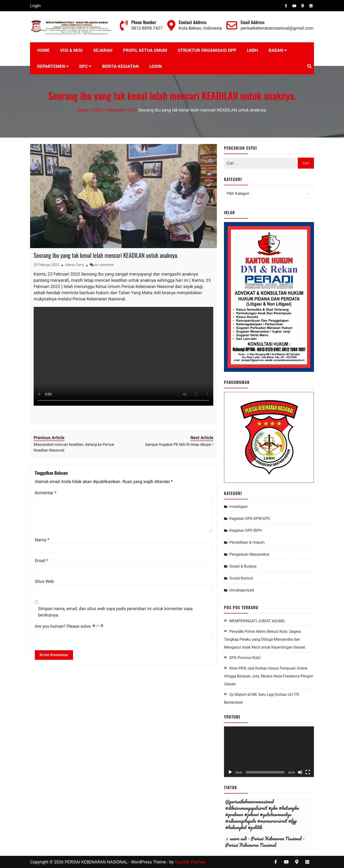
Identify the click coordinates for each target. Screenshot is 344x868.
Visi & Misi (71, 50)
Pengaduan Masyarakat (249, 554)
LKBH (252, 50)
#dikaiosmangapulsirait (246, 808)
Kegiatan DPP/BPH (245, 530)
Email (42, 561)
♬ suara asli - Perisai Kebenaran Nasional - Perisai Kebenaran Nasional (265, 842)
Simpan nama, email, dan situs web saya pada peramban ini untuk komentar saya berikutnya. (115, 612)
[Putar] (230, 772)
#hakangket (236, 827)
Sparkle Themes (190, 862)
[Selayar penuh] (308, 772)
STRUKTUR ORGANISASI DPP (207, 50)
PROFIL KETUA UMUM (145, 50)
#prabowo (234, 814)
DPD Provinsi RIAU (245, 658)
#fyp (292, 821)
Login (35, 6)
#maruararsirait (272, 821)
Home (43, 50)
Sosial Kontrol (241, 578)
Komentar (46, 493)
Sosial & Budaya (243, 566)
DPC (84, 66)
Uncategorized (242, 590)
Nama (42, 540)
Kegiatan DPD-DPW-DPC (250, 519)
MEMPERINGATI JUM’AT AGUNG (257, 621)
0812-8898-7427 (147, 28)
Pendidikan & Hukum (247, 542)
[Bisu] (300, 772)
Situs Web (44, 581)
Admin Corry (74, 265)
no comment (104, 265)
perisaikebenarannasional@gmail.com (277, 28)
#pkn (273, 808)
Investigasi (238, 507)
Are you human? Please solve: (123, 631)
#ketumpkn (289, 808)
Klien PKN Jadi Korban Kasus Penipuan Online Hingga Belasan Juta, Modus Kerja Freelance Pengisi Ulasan (268, 676)
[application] (269, 752)
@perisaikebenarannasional (250, 801)
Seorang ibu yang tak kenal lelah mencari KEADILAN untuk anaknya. (106, 255)
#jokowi (252, 814)
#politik (255, 827)
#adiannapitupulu (241, 821)
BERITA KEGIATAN (120, 66)
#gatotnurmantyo (276, 814)
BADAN (276, 50)
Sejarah (103, 50)
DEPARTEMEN (51, 66)
